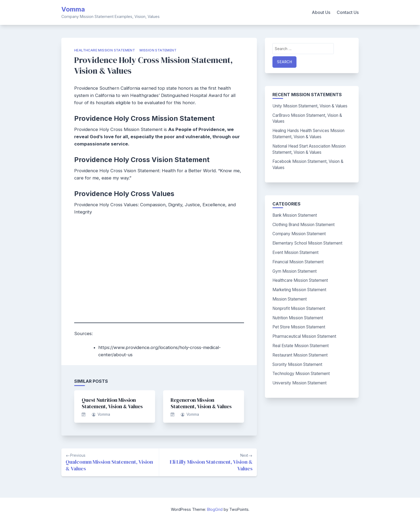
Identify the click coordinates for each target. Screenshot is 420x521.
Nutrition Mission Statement (298, 318)
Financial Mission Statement (298, 262)
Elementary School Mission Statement (307, 243)
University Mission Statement (299, 383)
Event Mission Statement (295, 252)
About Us (321, 12)
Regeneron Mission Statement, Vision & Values (201, 403)
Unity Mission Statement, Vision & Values (310, 106)
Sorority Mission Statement (297, 364)
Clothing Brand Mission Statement (303, 225)
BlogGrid (215, 509)
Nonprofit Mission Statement (299, 308)
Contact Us (348, 12)
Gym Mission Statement (295, 271)
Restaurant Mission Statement (300, 355)
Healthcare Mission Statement (105, 50)
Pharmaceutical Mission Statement (304, 336)
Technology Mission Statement (301, 374)
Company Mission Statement (299, 234)
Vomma (73, 9)
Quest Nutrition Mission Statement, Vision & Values (112, 403)
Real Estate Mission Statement (301, 346)
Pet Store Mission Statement (299, 327)
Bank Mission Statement (295, 215)
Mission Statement (158, 50)
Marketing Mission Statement (299, 290)
